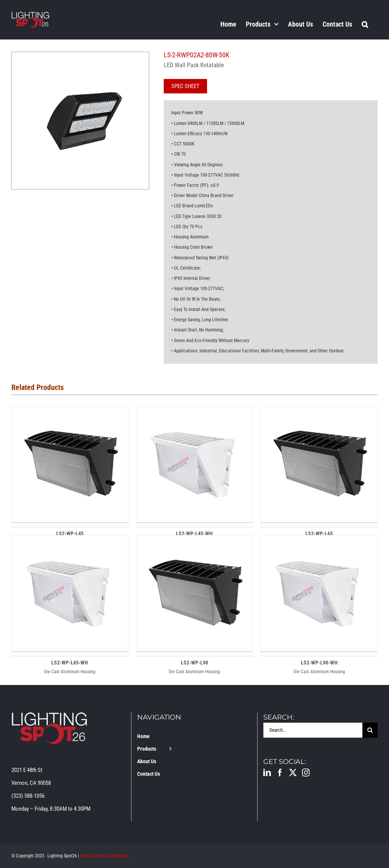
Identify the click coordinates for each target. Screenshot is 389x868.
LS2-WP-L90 (194, 663)
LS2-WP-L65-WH (70, 663)
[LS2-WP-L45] (70, 413)
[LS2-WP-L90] (194, 542)
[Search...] (313, 730)
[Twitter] (293, 773)
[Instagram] (306, 773)
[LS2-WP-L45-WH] (194, 413)
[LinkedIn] (267, 773)
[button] (365, 24)
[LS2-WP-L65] (319, 413)
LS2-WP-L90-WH (319, 663)
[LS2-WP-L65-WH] (70, 542)
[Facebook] (280, 773)
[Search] (370, 730)
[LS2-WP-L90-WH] (319, 542)
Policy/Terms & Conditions (104, 856)
